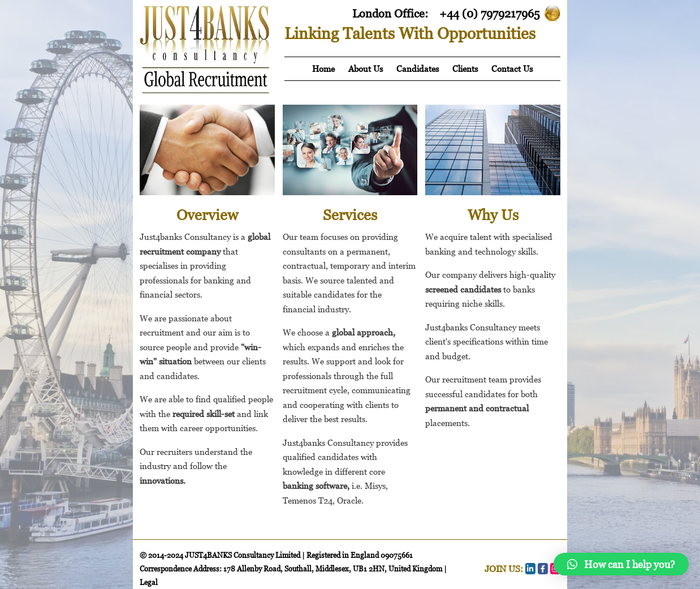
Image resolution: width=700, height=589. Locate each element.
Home (323, 68)
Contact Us (512, 68)
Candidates (418, 68)
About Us (366, 68)
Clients (465, 68)
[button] (621, 564)
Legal (149, 582)
